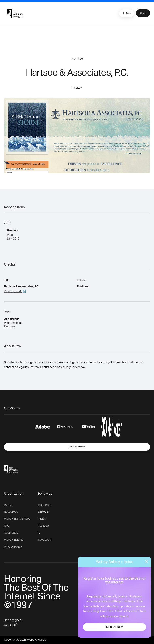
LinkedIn (43, 512)
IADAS (8, 505)
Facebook (44, 540)
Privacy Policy (13, 547)
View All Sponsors (77, 447)
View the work (13, 291)
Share (143, 13)
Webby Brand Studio (17, 519)
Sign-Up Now (114, 627)
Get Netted (11, 533)
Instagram (45, 505)
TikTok (42, 519)
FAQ (7, 526)
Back (126, 13)
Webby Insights (14, 540)
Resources (11, 512)
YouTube (43, 526)
